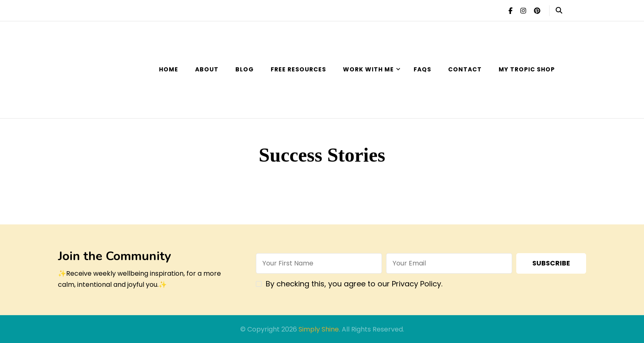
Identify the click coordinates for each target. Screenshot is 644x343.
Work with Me (368, 69)
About (207, 69)
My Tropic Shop (527, 69)
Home (169, 69)
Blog (245, 69)
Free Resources (298, 69)
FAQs (422, 69)
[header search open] (559, 11)
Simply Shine (319, 329)
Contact (465, 69)
